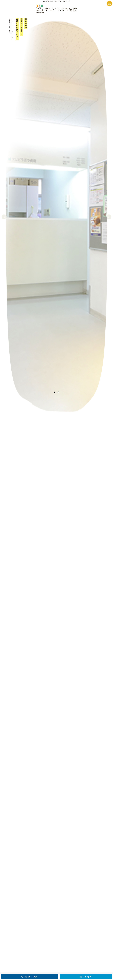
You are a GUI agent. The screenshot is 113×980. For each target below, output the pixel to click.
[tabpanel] (56, 217)
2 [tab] (58, 392)
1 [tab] (55, 392)
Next (109, 217)
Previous (4, 217)
